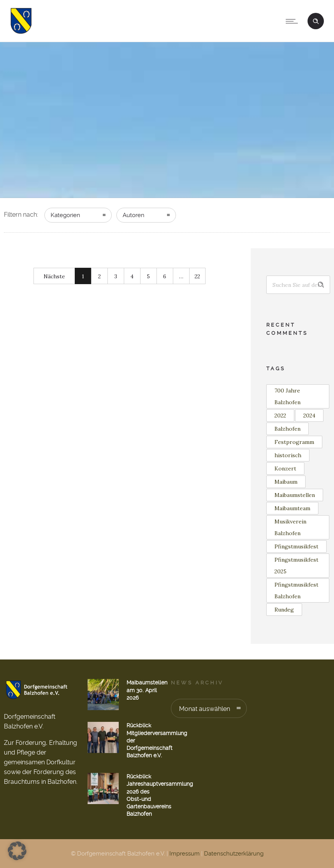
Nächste (54, 276)
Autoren (134, 215)
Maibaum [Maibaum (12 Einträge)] (286, 482)
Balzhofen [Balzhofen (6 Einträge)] (287, 429)
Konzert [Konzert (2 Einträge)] (285, 468)
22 (197, 276)
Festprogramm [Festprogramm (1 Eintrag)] (294, 442)
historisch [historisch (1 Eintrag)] (288, 455)
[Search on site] (298, 285)
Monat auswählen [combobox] (205, 709)
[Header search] (316, 20)
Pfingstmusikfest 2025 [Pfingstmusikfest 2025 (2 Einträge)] (296, 566)
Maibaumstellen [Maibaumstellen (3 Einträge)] (295, 495)
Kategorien (65, 215)
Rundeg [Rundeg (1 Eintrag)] (284, 610)
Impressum (185, 854)
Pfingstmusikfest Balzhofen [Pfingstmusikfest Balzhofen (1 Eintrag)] (296, 590)
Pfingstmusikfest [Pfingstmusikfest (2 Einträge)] (296, 546)
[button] (17, 851)
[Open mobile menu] (294, 21)
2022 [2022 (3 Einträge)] (280, 415)
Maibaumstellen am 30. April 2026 (147, 690)
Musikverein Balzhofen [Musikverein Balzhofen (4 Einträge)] (290, 527)
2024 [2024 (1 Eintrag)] (309, 415)
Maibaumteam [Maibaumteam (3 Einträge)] (292, 508)
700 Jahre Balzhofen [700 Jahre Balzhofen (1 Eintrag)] (287, 396)
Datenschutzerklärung (234, 854)
